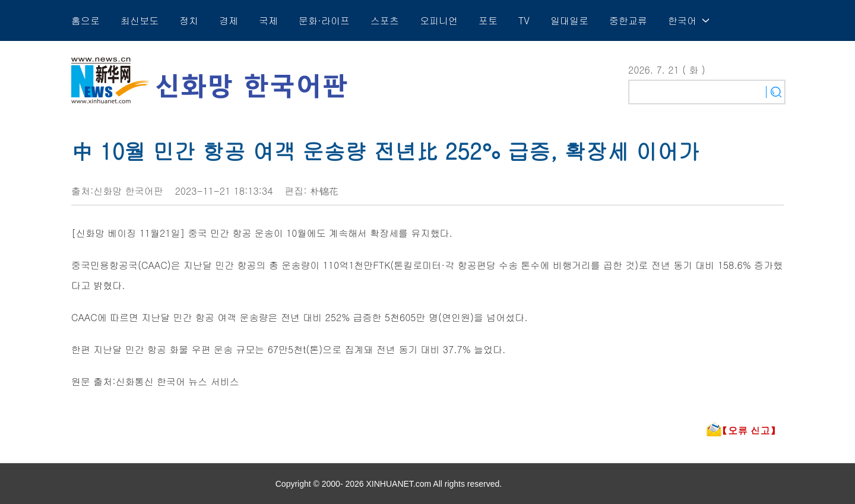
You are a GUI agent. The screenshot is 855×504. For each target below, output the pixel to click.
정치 (189, 20)
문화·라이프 (324, 20)
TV (524, 20)
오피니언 (439, 20)
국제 (268, 20)
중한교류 (628, 20)
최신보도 (140, 20)
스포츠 (385, 20)
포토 (488, 20)
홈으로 (85, 20)
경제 (229, 20)
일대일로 (569, 20)
